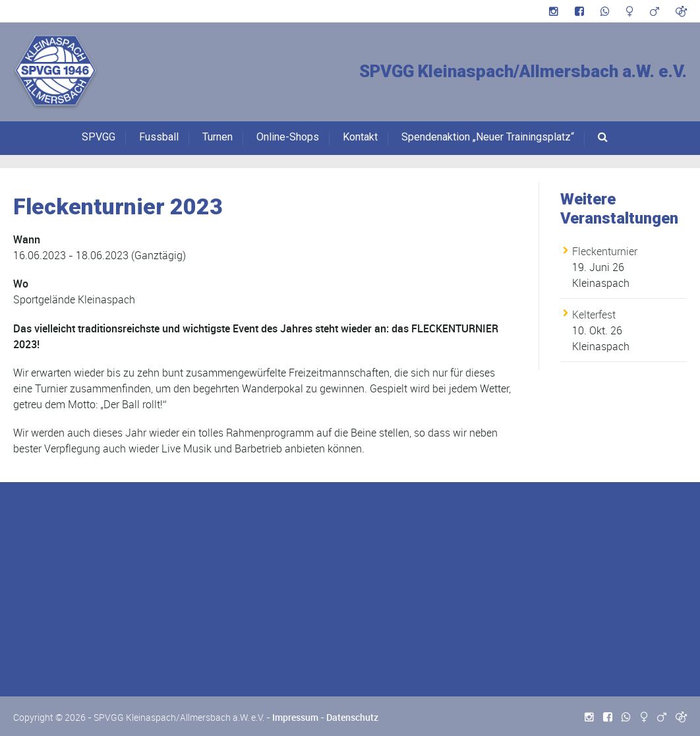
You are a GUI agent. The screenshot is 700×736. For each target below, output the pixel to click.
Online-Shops (288, 137)
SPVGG (99, 137)
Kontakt (360, 137)
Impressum (295, 717)
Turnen (218, 137)
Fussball (159, 137)
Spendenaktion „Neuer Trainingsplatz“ (488, 137)
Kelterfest (594, 315)
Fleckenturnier (605, 251)
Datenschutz (352, 717)
